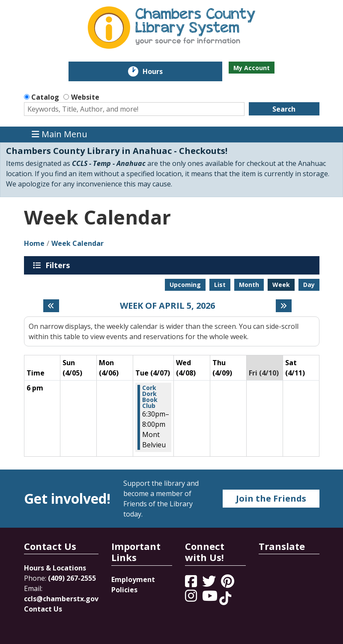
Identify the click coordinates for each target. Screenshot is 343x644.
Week (281, 285)
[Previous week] (51, 306)
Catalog (45, 97)
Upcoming (185, 285)
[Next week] (284, 306)
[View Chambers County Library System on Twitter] (210, 584)
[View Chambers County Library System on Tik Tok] (225, 598)
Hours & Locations (55, 568)
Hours (159, 71)
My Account (252, 68)
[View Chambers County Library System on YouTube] (211, 598)
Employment (133, 579)
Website (85, 97)
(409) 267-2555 (72, 578)
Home (34, 243)
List (220, 285)
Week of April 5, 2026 (167, 306)
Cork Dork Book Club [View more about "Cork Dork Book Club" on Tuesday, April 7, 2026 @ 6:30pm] (150, 397)
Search (284, 109)
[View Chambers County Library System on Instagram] (192, 598)
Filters (59, 265)
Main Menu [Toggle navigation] (60, 134)
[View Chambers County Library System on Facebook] (192, 584)
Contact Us (43, 609)
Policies (124, 590)
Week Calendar (78, 243)
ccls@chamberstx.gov (61, 599)
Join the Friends (271, 498)
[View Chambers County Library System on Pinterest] (228, 584)
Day (309, 285)
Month (249, 285)
